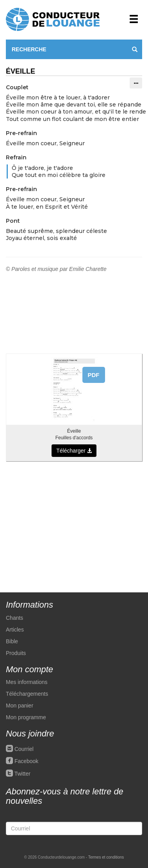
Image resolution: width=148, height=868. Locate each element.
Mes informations (27, 682)
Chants (14, 618)
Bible (12, 641)
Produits (16, 653)
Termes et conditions (106, 857)
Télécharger (74, 451)
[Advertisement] (74, 523)
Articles (15, 630)
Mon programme (26, 717)
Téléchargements (27, 694)
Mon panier (20, 706)
